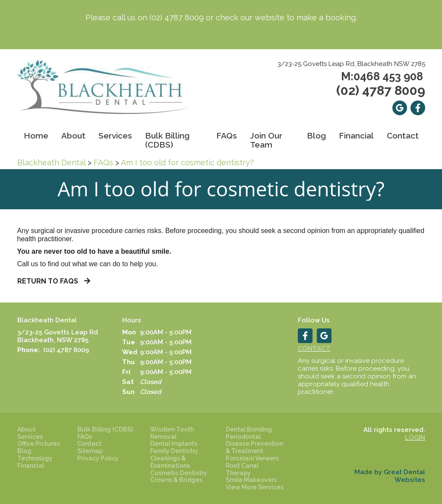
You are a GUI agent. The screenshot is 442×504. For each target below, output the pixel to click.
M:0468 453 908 (382, 76)
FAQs (103, 162)
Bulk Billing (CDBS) (167, 140)
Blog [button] (316, 135)
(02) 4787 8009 (177, 17)
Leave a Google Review (400, 108)
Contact (403, 135)
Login (415, 438)
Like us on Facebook (418, 108)
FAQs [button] (227, 135)
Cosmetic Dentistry (179, 473)
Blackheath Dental (51, 162)
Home (36, 135)
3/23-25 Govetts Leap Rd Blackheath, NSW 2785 (58, 336)
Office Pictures (39, 444)
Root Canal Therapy (242, 469)
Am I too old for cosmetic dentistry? (187, 162)
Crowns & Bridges (176, 480)
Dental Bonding (249, 429)
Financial (356, 135)
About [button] (73, 135)
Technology (35, 458)
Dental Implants (174, 444)
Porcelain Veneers (252, 458)
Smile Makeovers (251, 480)
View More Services (255, 487)
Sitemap (90, 451)
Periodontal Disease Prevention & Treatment (254, 444)
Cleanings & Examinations (170, 462)
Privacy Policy (98, 458)
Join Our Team (266, 140)
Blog (24, 451)
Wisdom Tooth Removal (172, 433)
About (26, 429)
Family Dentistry (174, 451)
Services (115, 135)
